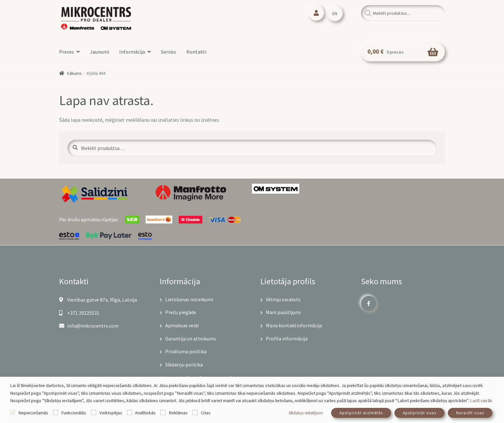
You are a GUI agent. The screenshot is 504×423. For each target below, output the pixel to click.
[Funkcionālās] (56, 412)
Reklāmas (178, 413)
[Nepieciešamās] (13, 412)
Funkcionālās (74, 413)
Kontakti (196, 52)
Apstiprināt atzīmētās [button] (361, 413)
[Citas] (195, 412)
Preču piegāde (181, 312)
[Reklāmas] (163, 412)
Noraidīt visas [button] (470, 413)
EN (335, 13)
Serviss (169, 52)
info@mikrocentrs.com (89, 326)
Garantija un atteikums (191, 339)
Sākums (74, 73)
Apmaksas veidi (182, 325)
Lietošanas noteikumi (189, 299)
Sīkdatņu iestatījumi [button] (306, 413)
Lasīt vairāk (481, 401)
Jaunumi (99, 52)
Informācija (132, 52)
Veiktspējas (111, 413)
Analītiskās (145, 413)
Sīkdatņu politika (184, 365)
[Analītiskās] (130, 412)
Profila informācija (287, 339)
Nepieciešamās (33, 413)
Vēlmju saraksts (283, 299)
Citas (206, 413)
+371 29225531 (79, 313)
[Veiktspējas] (94, 412)
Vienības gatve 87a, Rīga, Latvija (98, 300)
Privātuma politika (186, 351)
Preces (67, 52)
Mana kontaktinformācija (294, 325)
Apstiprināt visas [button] (419, 413)
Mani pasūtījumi (283, 312)
